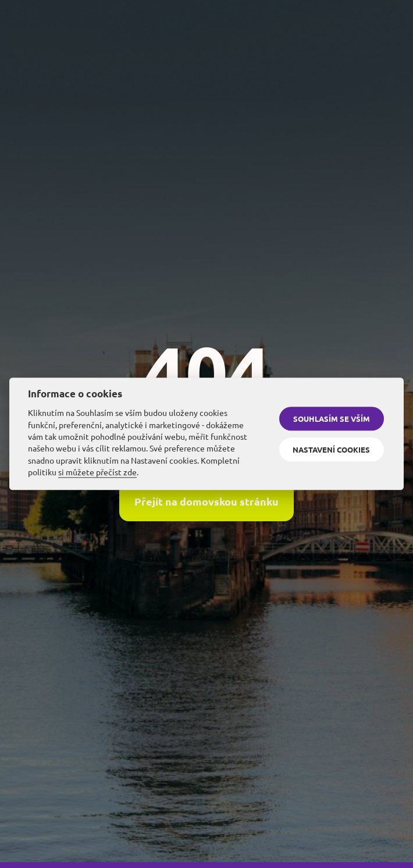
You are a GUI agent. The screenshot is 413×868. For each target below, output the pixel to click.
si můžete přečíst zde (97, 472)
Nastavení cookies (331, 449)
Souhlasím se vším (332, 419)
